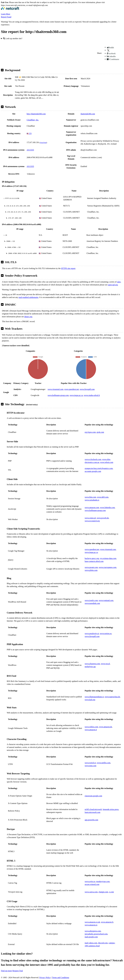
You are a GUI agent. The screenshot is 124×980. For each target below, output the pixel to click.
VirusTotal (43, 143)
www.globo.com (91, 570)
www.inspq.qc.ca (76, 395)
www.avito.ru (90, 881)
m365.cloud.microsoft (93, 809)
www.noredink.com (92, 603)
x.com (111, 892)
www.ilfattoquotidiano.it (94, 697)
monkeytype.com (103, 881)
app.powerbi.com (91, 820)
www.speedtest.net (72, 389)
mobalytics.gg (90, 667)
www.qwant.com (91, 567)
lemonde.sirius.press (111, 809)
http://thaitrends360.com (36, 114)
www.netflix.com (104, 763)
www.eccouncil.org (92, 521)
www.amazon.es (91, 925)
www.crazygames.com (108, 567)
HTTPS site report (68, 268)
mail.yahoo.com (91, 943)
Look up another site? (13, 38)
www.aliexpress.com (93, 931)
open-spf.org (113, 285)
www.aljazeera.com (92, 664)
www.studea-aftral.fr (92, 395)
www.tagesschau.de (112, 697)
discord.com (103, 943)
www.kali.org (90, 700)
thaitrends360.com (88, 114)
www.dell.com (103, 497)
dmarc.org (28, 317)
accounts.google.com (93, 471)
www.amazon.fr (107, 922)
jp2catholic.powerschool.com (96, 934)
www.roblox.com (91, 727)
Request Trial (18, 971)
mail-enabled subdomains (28, 297)
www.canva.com (91, 892)
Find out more (6, 971)
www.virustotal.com (55, 389)
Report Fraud (6, 17)
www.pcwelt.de (103, 518)
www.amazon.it (91, 730)
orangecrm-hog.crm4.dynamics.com (99, 468)
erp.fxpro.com (90, 432)
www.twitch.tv (90, 763)
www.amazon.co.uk (92, 922)
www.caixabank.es (92, 500)
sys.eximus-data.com (108, 558)
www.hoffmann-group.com (58, 395)
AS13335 (30, 150)
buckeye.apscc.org (92, 558)
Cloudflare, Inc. (33, 120)
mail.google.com (91, 937)
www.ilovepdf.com (87, 389)
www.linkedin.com (107, 508)
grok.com (100, 432)
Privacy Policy (45, 978)
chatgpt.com (103, 892)
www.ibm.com (90, 497)
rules (119, 282)
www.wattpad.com (106, 600)
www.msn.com (90, 766)
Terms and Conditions (61, 978)
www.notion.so (106, 633)
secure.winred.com (92, 884)
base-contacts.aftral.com (94, 561)
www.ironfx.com (91, 600)
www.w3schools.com (93, 459)
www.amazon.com (92, 508)
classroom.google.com (93, 796)
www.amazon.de (105, 727)
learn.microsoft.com (92, 812)
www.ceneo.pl (90, 518)
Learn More (6, 14)
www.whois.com (107, 462)
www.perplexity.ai (92, 633)
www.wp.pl (105, 664)
